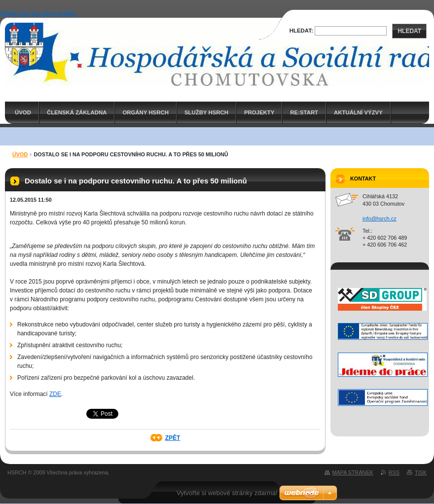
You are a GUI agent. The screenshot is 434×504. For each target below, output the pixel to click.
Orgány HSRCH (145, 112)
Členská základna (77, 112)
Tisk (421, 472)
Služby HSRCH (206, 112)
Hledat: (301, 31)
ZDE (55, 394)
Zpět (173, 438)
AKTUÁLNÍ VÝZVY (358, 112)
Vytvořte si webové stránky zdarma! (227, 493)
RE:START (304, 112)
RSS (394, 472)
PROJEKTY (259, 112)
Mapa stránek (353, 472)
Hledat (409, 31)
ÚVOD (23, 112)
